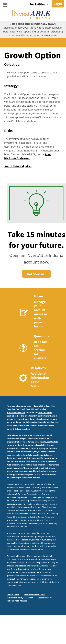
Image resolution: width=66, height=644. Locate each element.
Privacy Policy (13, 595)
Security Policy (45, 598)
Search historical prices (18, 166)
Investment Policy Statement (38, 416)
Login (58, 4)
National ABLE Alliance (17, 601)
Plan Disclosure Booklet (35, 595)
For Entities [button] (38, 4)
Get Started (36, 274)
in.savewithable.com (16, 413)
